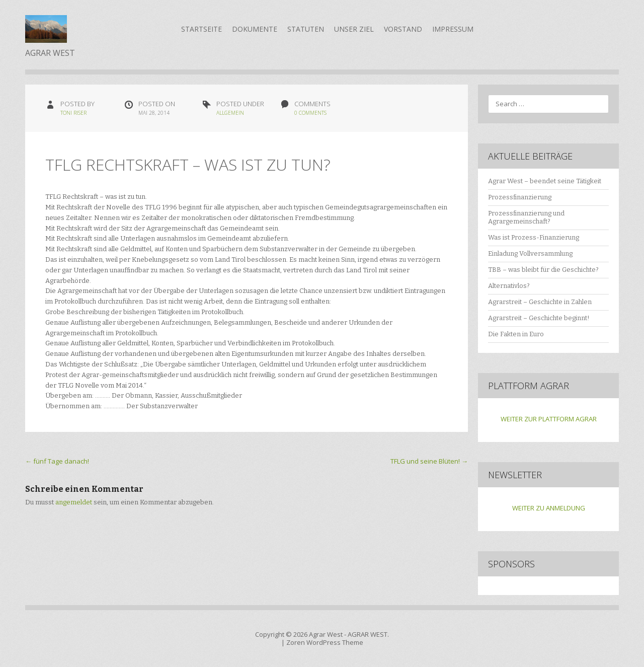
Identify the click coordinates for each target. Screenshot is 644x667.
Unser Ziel (354, 29)
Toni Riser (73, 113)
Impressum (453, 29)
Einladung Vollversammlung (530, 253)
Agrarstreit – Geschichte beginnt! (539, 318)
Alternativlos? (509, 286)
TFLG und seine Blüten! (429, 461)
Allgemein (230, 113)
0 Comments (310, 113)
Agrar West (326, 634)
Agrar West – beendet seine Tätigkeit (545, 181)
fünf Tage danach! (57, 461)
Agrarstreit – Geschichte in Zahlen (540, 302)
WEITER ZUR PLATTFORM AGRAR (549, 419)
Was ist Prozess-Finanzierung (534, 237)
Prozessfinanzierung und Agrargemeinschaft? (526, 217)
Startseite (202, 29)
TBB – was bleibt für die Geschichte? (543, 270)
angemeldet (74, 502)
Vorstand (403, 29)
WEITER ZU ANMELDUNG (549, 508)
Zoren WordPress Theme (325, 642)
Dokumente (255, 29)
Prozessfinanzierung (520, 197)
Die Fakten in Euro (516, 334)
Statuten (306, 29)
